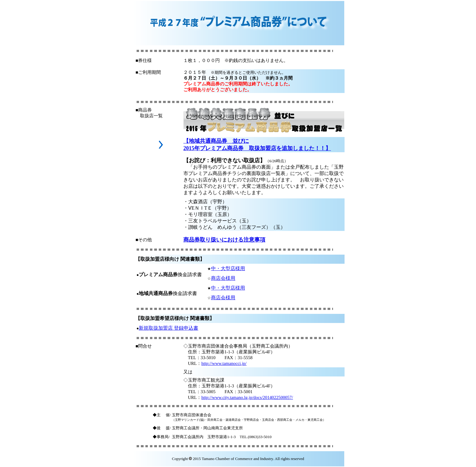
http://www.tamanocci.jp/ (224, 363)
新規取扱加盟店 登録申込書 (168, 328)
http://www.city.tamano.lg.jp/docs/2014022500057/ (247, 397)
